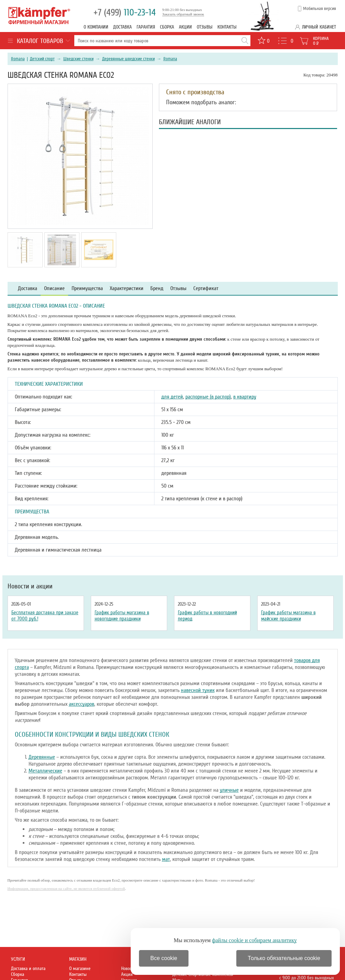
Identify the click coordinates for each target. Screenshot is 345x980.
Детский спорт (42, 59)
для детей (172, 397)
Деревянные (42, 757)
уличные (229, 790)
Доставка (122, 27)
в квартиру (245, 397)
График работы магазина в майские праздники (288, 616)
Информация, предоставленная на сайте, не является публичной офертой (66, 888)
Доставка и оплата (28, 968)
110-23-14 (125, 13)
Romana (18, 59)
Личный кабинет (319, 27)
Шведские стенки (78, 59)
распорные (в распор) (208, 397)
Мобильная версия (320, 9)
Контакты (227, 27)
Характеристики (127, 289)
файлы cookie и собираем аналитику (254, 940)
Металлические (45, 771)
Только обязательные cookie (284, 958)
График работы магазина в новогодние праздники (122, 616)
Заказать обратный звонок (183, 14)
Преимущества (87, 289)
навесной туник (198, 690)
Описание (54, 289)
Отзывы (205, 27)
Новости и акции (30, 586)
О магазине (80, 968)
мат (166, 859)
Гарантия (146, 27)
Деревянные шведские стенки (128, 59)
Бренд (157, 289)
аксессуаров (82, 704)
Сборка (167, 27)
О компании (96, 27)
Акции (185, 27)
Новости (128, 968)
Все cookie (164, 958)
